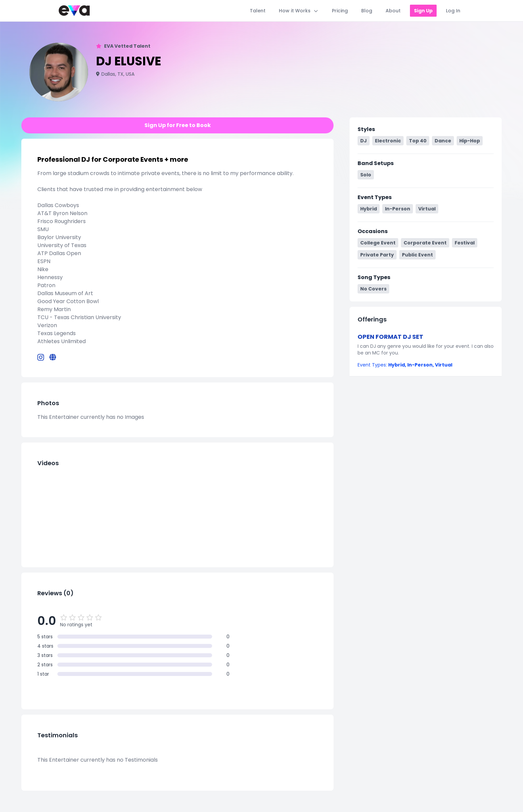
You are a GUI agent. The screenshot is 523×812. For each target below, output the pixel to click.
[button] (426, 350)
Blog (367, 11)
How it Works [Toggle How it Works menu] (299, 11)
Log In (453, 11)
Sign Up (423, 11)
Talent (258, 11)
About (393, 11)
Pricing (340, 11)
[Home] (74, 11)
